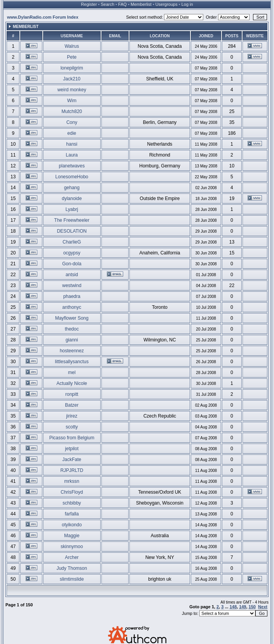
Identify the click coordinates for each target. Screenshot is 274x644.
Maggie (72, 536)
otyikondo (72, 525)
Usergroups (167, 4)
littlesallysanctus (72, 362)
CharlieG (72, 242)
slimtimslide (72, 579)
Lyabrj (72, 209)
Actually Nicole (72, 383)
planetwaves (72, 166)
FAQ (122, 4)
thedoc (72, 329)
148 (233, 607)
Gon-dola (72, 264)
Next (263, 607)
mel (72, 372)
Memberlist (141, 4)
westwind (72, 285)
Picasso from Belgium (72, 438)
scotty (72, 427)
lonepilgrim (72, 68)
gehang (72, 188)
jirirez (72, 416)
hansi (72, 144)
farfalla (72, 514)
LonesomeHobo (72, 177)
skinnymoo (72, 547)
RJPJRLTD (72, 470)
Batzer (72, 405)
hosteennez (72, 351)
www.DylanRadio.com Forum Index (43, 17)
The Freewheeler (72, 220)
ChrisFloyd (72, 492)
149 (243, 607)
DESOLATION (72, 231)
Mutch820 (72, 111)
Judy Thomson (72, 568)
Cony (72, 122)
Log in (187, 4)
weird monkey (72, 90)
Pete (72, 57)
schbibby (72, 503)
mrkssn (72, 481)
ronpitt (72, 394)
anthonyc (72, 307)
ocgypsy (72, 253)
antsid (72, 275)
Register (89, 4)
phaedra (72, 296)
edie (72, 133)
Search (107, 4)
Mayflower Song (72, 318)
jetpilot (72, 449)
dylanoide (72, 198)
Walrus (72, 46)
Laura (72, 155)
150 (252, 607)
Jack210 (72, 79)
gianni (72, 340)
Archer (72, 557)
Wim (72, 101)
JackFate (72, 460)
